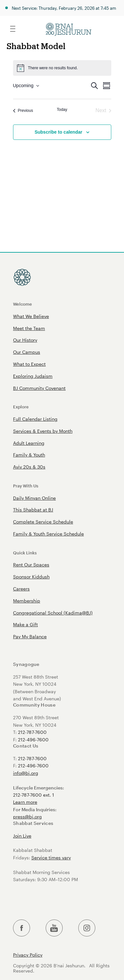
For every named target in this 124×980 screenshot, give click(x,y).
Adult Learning (29, 443)
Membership (27, 601)
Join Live (22, 836)
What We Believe (31, 316)
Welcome (23, 304)
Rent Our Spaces (31, 565)
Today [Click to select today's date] (62, 110)
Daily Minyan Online (34, 498)
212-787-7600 (32, 732)
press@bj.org (27, 817)
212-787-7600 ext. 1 (34, 795)
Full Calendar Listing (35, 419)
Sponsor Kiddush (31, 577)
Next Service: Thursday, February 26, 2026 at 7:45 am (64, 8)
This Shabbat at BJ (33, 510)
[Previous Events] (23, 111)
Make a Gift (25, 624)
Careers (21, 589)
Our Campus (27, 352)
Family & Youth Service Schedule (48, 534)
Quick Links (25, 553)
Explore (21, 407)
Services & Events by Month (43, 431)
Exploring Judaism (33, 376)
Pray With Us (26, 486)
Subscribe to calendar (58, 132)
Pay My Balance (30, 636)
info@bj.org (26, 773)
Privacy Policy (28, 955)
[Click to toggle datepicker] (26, 86)
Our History (25, 340)
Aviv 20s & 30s (29, 467)
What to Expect (29, 364)
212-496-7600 (33, 740)
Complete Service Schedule (43, 522)
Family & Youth (29, 455)
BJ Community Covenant (39, 388)
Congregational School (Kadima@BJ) (53, 613)
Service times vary (51, 858)
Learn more (25, 802)
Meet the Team (29, 328)
